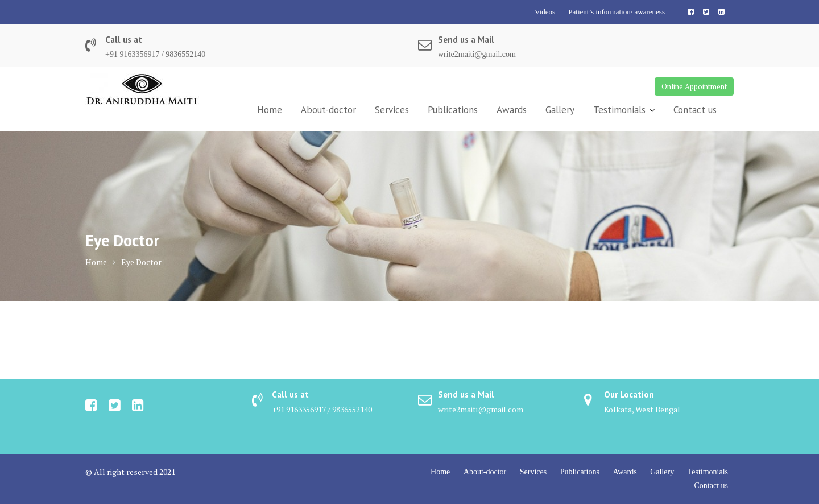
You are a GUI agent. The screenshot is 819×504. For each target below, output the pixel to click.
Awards (512, 110)
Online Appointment (694, 86)
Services (392, 110)
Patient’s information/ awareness (617, 12)
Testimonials (619, 110)
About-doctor (328, 110)
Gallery (560, 110)
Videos (545, 12)
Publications (453, 110)
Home (270, 110)
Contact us (695, 110)
